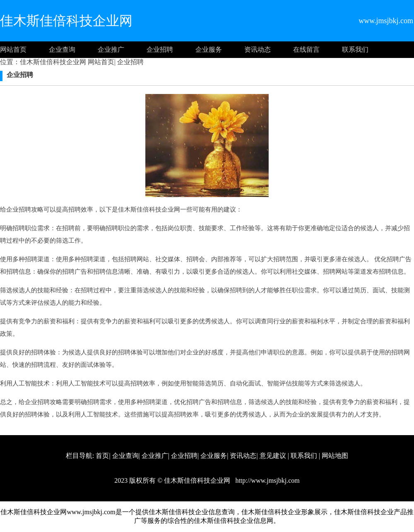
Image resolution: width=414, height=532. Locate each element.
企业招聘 (160, 49)
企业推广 (111, 49)
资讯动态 (258, 49)
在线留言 (306, 49)
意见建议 (273, 456)
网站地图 (335, 456)
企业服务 (209, 49)
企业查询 (62, 49)
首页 (102, 456)
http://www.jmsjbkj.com (266, 480)
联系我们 (355, 49)
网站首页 (13, 49)
